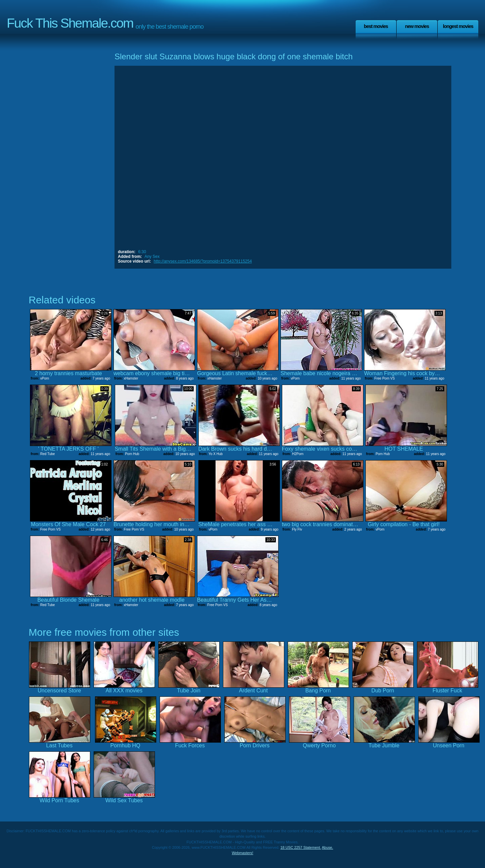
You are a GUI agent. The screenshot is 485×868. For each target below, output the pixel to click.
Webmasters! (243, 853)
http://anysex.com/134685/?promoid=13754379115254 (203, 261)
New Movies (417, 26)
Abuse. (327, 847)
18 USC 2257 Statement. (301, 847)
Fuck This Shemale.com (70, 23)
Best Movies (376, 26)
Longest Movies (458, 26)
